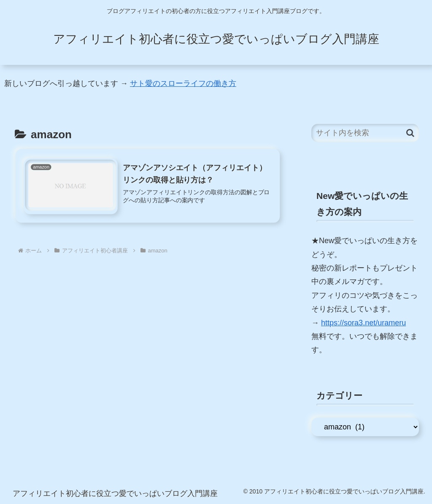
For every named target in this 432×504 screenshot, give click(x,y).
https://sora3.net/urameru (363, 323)
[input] (365, 133)
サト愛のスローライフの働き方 (183, 83)
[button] (410, 133)
